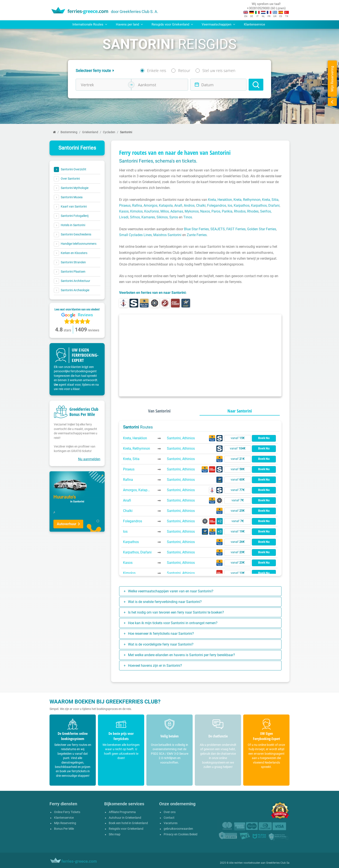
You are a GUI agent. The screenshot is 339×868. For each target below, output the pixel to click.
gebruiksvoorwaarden (178, 829)
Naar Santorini (240, 411)
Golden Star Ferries (262, 229)
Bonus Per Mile (64, 829)
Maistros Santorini (167, 235)
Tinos (188, 217)
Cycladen (109, 132)
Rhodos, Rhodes (246, 211)
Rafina (137, 205)
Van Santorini (159, 411)
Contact (169, 818)
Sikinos (162, 217)
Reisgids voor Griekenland (126, 829)
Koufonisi (152, 211)
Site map (115, 834)
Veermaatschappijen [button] (218, 24)
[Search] (256, 85)
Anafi (178, 205)
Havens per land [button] (129, 24)
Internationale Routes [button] (90, 24)
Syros (174, 217)
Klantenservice (254, 24)
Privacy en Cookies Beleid (181, 834)
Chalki (201, 205)
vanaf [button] (238, 438)
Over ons (170, 812)
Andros (189, 205)
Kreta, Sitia (270, 200)
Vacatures (171, 823)
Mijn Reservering (65, 823)
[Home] (54, 132)
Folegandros (217, 205)
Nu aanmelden (89, 459)
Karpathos (242, 205)
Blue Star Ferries (196, 229)
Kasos (124, 211)
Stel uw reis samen (219, 70)
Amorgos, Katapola (158, 205)
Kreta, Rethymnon (247, 200)
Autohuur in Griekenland (125, 818)
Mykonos (192, 211)
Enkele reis (157, 70)
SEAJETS (218, 229)
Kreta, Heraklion (220, 200)
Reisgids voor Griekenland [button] (172, 24)
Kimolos (136, 211)
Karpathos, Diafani (265, 205)
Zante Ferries (197, 235)
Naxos (205, 211)
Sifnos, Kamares (142, 217)
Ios (230, 205)
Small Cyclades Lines (135, 235)
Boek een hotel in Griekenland (128, 823)
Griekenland (90, 132)
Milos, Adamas (172, 211)
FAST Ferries (236, 229)
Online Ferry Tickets (67, 812)
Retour (184, 70)
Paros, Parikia (222, 211)
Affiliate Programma (122, 812)
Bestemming (69, 132)
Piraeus (125, 205)
